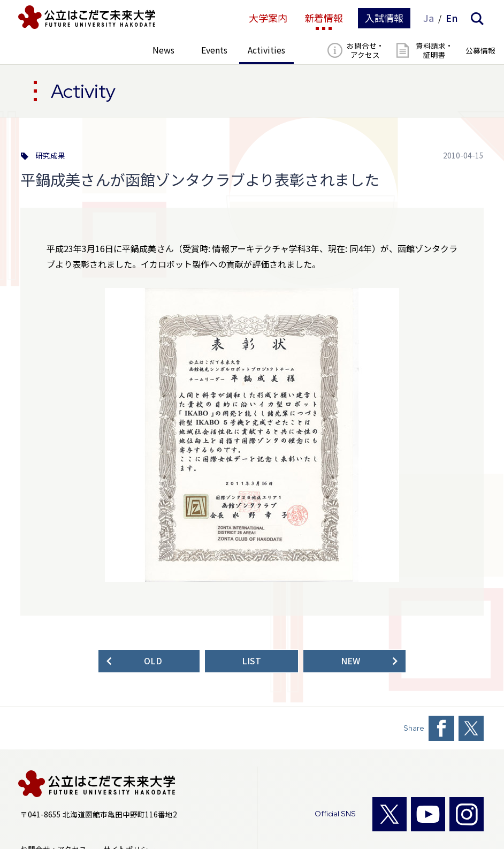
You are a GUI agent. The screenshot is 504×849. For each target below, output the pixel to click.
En (452, 18)
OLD (153, 661)
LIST (251, 661)
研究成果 (50, 156)
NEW (350, 661)
